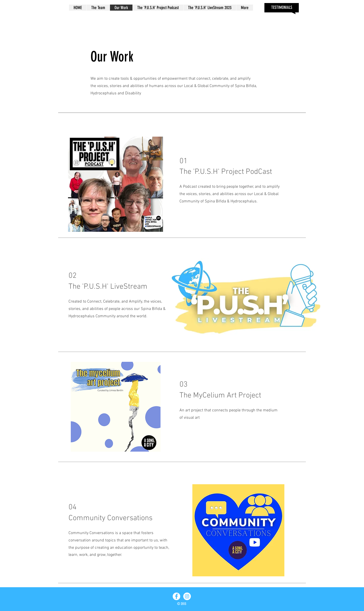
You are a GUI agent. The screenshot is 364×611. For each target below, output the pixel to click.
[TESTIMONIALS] (282, 8)
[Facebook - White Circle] (176, 596)
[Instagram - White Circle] (187, 596)
